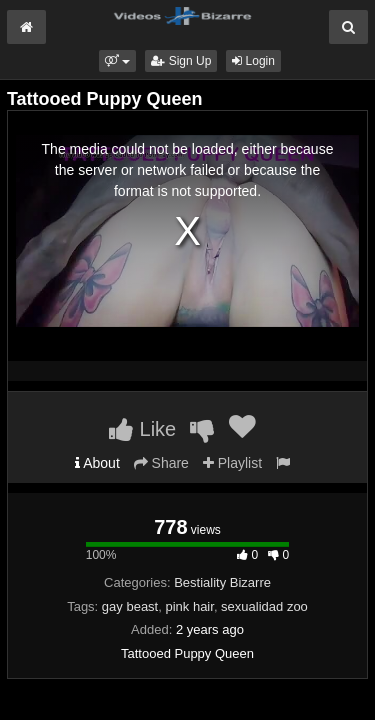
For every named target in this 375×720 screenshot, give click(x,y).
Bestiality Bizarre (222, 582)
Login (253, 61)
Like (142, 429)
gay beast (130, 606)
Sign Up (181, 61)
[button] (117, 61)
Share (161, 463)
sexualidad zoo (264, 606)
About (97, 463)
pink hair (189, 606)
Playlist (232, 463)
